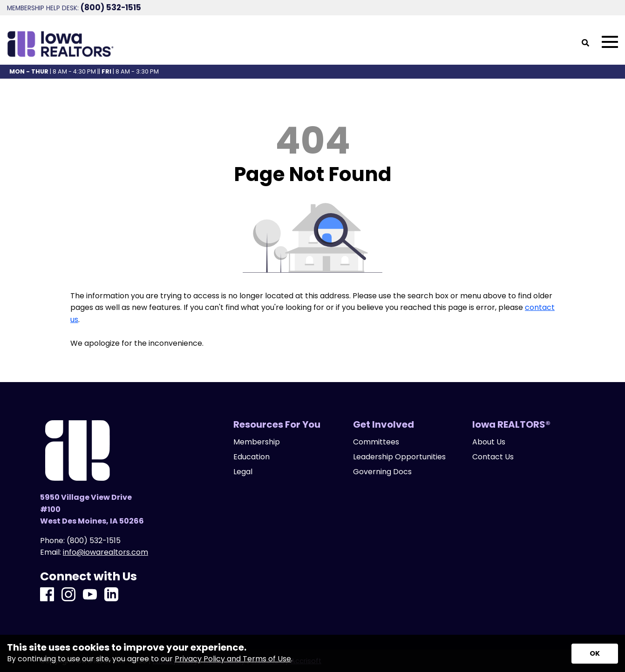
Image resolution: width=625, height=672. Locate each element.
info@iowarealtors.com (105, 552)
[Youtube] (90, 595)
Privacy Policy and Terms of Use (233, 659)
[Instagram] (68, 595)
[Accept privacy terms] (595, 654)
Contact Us (493, 457)
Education (251, 457)
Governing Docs (382, 472)
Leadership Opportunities (399, 457)
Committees (376, 442)
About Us (489, 442)
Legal (243, 472)
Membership (257, 442)
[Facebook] (47, 595)
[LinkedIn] (111, 595)
